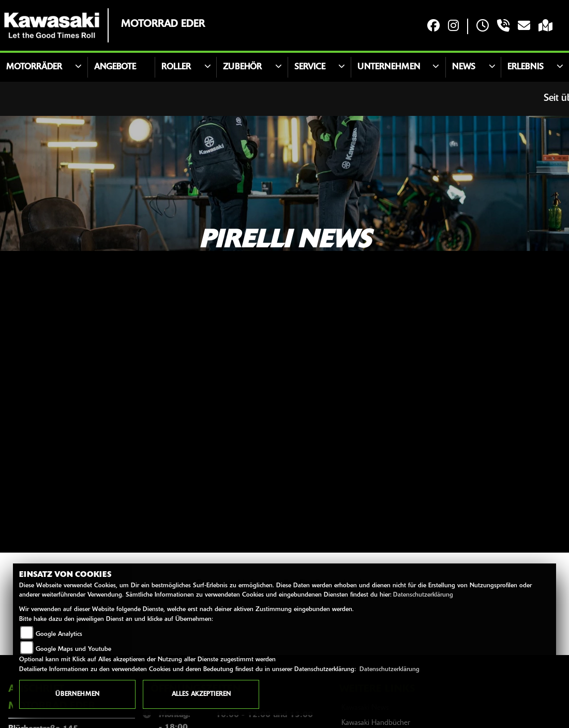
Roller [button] (176, 67)
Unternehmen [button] (389, 67)
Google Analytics (59, 634)
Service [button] (310, 67)
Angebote (115, 67)
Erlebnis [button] (526, 67)
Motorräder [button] (34, 67)
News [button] (464, 67)
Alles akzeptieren (201, 694)
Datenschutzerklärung (423, 595)
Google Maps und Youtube (73, 649)
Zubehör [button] (242, 67)
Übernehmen (77, 694)
